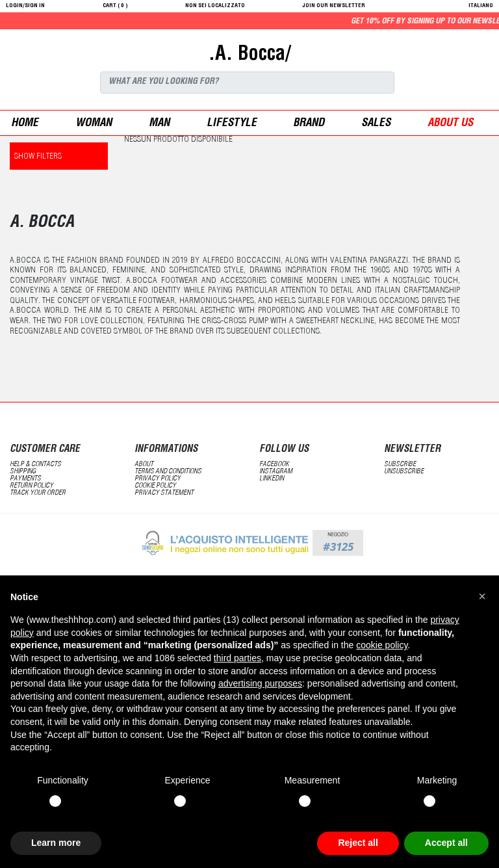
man (159, 124)
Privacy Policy (158, 479)
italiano (481, 6)
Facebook (274, 465)
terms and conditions (168, 472)
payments (25, 479)
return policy (32, 486)
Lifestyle (232, 124)
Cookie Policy (155, 486)
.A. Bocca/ (249, 55)
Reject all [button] (358, 843)
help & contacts (35, 465)
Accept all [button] (446, 843)
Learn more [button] (56, 843)
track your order (38, 493)
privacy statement (164, 493)
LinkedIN (272, 479)
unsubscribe (404, 472)
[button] (482, 596)
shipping (23, 472)
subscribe (400, 465)
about (144, 465)
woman (94, 124)
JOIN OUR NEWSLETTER (334, 6)
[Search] (247, 83)
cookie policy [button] (382, 645)
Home (25, 124)
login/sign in (25, 6)
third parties (237, 658)
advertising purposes (260, 683)
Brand (309, 124)
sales (376, 124)
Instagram (276, 472)
